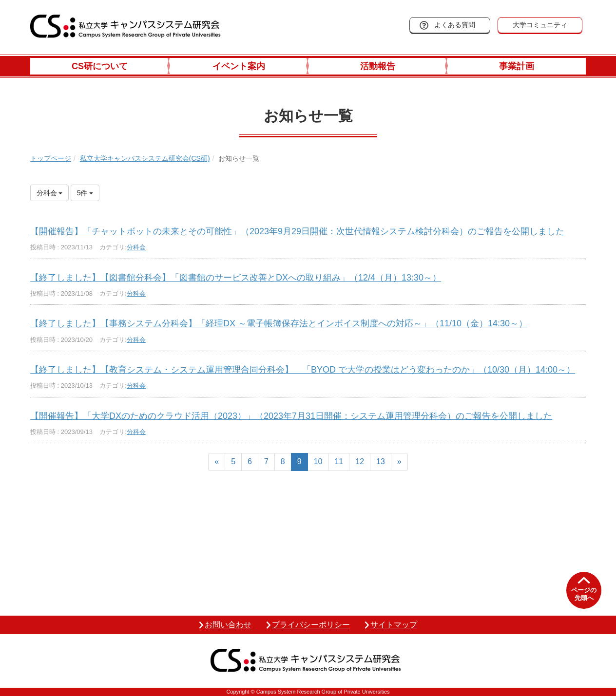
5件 (85, 193)
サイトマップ (394, 625)
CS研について (100, 66)
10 (318, 461)
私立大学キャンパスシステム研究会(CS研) (145, 158)
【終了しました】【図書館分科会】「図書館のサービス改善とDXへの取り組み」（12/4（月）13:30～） (236, 278)
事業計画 (517, 66)
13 (381, 461)
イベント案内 (239, 66)
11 (339, 461)
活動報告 (378, 66)
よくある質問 (455, 25)
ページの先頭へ (584, 594)
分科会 (136, 247)
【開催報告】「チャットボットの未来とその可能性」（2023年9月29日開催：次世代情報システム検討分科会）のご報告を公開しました (297, 231)
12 (360, 461)
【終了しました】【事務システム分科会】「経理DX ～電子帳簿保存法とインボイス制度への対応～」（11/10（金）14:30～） (279, 323)
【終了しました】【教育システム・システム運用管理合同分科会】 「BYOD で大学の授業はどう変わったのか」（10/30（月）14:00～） (303, 370)
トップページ (51, 158)
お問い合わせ (228, 625)
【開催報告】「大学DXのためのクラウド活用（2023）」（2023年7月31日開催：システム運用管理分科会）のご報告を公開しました (291, 416)
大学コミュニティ (540, 25)
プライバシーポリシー (311, 625)
